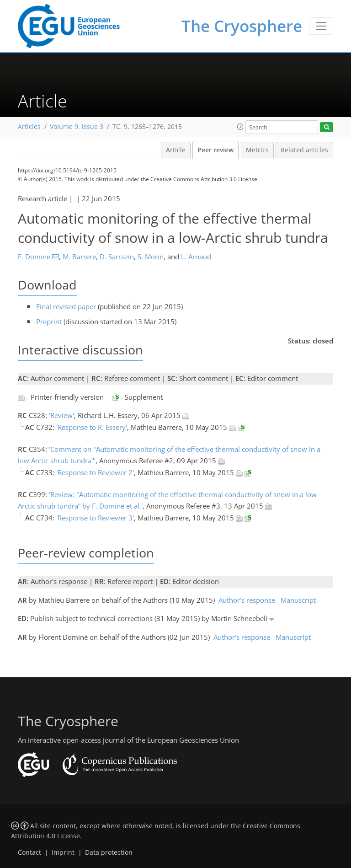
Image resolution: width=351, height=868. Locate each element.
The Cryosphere (242, 26)
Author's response (247, 600)
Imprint (63, 852)
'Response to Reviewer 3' (95, 518)
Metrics (257, 150)
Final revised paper (66, 306)
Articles (29, 127)
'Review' (61, 415)
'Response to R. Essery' (92, 427)
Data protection (109, 852)
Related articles (304, 150)
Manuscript (298, 600)
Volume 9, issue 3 (77, 127)
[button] (240, 127)
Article (176, 150)
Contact (29, 852)
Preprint (49, 321)
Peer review (215, 150)
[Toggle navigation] (321, 26)
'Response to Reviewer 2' (95, 472)
